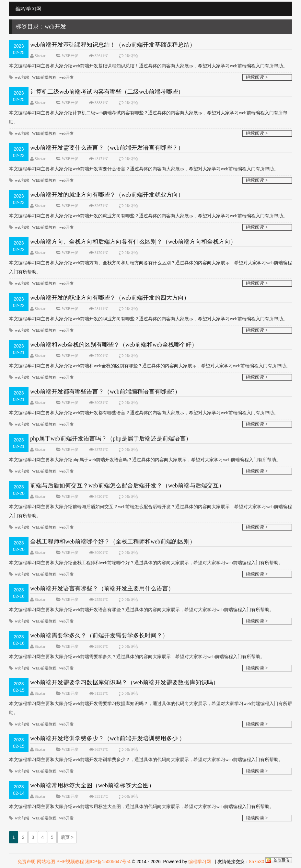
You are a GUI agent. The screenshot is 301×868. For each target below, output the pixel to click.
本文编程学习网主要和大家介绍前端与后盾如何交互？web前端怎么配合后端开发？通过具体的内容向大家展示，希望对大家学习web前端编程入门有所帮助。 (150, 511)
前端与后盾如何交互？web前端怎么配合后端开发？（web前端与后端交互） (127, 485)
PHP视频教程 (70, 862)
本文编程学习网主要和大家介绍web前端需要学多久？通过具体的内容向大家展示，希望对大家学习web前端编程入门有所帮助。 (137, 657)
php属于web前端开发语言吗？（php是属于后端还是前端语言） (111, 439)
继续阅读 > (257, 77)
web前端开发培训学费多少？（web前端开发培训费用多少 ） (108, 738)
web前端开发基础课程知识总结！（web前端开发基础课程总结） (113, 45)
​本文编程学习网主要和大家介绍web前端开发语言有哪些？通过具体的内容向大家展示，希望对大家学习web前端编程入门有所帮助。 (141, 610)
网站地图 (46, 862)
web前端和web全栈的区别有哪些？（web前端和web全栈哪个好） (114, 345)
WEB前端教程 (44, 77)
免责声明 (27, 862)
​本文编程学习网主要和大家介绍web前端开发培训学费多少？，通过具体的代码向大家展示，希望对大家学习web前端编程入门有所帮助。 (146, 760)
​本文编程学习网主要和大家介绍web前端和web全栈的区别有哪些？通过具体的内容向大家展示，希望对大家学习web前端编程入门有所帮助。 (150, 366)
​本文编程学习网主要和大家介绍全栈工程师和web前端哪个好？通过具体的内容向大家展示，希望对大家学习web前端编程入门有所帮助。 (146, 563)
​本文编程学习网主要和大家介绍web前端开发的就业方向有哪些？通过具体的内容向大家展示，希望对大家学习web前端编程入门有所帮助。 (148, 216)
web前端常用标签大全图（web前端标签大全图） (92, 785)
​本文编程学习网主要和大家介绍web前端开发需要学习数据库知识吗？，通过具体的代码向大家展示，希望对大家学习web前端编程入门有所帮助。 (150, 708)
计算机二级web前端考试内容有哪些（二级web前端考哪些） (107, 92)
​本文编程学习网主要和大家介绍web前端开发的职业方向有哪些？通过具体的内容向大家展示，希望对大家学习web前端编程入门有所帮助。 (148, 319)
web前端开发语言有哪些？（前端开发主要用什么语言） (102, 588)
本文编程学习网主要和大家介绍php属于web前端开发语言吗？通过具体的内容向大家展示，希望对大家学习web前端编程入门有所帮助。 (145, 460)
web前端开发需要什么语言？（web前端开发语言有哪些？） (107, 148)
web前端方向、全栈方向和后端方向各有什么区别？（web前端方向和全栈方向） (133, 242)
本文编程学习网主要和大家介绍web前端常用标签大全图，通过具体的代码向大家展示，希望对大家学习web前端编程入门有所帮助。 (141, 807)
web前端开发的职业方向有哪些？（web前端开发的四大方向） (110, 298)
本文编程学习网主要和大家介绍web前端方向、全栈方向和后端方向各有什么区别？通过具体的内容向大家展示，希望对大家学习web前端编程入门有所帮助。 (150, 267)
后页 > (67, 837)
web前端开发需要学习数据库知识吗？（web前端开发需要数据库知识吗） (124, 682)
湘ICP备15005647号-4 (108, 862)
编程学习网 (200, 862)
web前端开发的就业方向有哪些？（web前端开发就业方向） (107, 195)
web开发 (66, 77)
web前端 (22, 77)
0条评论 (131, 56)
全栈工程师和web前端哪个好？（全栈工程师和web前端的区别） (113, 542)
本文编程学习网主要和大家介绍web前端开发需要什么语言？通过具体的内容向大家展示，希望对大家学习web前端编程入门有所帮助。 (144, 169)
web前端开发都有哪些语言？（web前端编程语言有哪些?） (105, 392)
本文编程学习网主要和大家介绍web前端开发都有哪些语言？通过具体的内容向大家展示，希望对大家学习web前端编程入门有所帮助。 (144, 413)
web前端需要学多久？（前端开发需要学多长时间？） (99, 635)
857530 (257, 862)
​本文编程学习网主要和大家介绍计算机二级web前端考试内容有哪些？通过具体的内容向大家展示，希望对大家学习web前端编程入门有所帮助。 (148, 117)
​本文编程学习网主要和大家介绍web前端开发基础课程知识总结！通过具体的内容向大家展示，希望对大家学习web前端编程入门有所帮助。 (148, 66)
